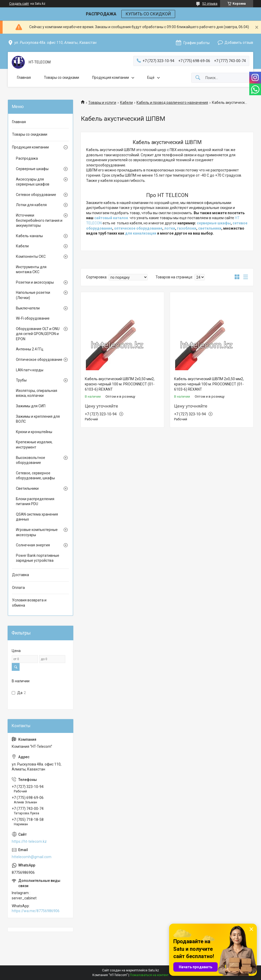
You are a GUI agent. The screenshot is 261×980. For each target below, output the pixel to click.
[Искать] (198, 78)
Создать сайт (19, 4)
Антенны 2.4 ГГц (30, 349)
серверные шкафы (214, 223)
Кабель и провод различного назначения (172, 103)
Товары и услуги (102, 103)
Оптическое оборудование (39, 360)
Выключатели (28, 308)
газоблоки (187, 228)
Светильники (27, 488)
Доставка (20, 575)
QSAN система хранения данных (37, 517)
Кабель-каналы (29, 236)
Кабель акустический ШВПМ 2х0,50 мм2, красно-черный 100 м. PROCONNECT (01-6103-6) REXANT (120, 384)
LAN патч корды (30, 370)
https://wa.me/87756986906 (36, 911)
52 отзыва (210, 4)
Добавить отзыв (239, 43)
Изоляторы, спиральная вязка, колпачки (37, 393)
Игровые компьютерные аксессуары (37, 532)
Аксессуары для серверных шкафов (33, 182)
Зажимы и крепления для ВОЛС (38, 419)
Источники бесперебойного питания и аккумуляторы (39, 220)
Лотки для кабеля (31, 205)
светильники (210, 228)
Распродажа (27, 158)
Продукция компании (111, 77)
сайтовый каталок (111, 218)
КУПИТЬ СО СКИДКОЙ (148, 14)
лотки (170, 228)
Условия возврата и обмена (29, 603)
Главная (24, 77)
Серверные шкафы (32, 169)
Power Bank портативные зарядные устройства (38, 558)
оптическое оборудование (138, 228)
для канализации (141, 233)
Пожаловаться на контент (149, 975)
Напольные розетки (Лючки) (33, 295)
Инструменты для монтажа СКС (31, 270)
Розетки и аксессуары (35, 282)
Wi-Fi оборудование (33, 318)
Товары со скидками (61, 77)
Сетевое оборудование (36, 195)
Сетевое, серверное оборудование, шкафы (35, 476)
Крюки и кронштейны (34, 432)
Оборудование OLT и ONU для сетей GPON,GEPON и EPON (38, 334)
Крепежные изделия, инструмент (34, 445)
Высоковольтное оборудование (31, 460)
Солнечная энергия (33, 545)
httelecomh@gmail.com (32, 857)
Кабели (126, 103)
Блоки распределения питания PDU (35, 501)
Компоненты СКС (31, 256)
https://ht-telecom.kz (29, 841)
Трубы (21, 380)
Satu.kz (154, 970)
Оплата (18, 588)
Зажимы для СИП (31, 406)
